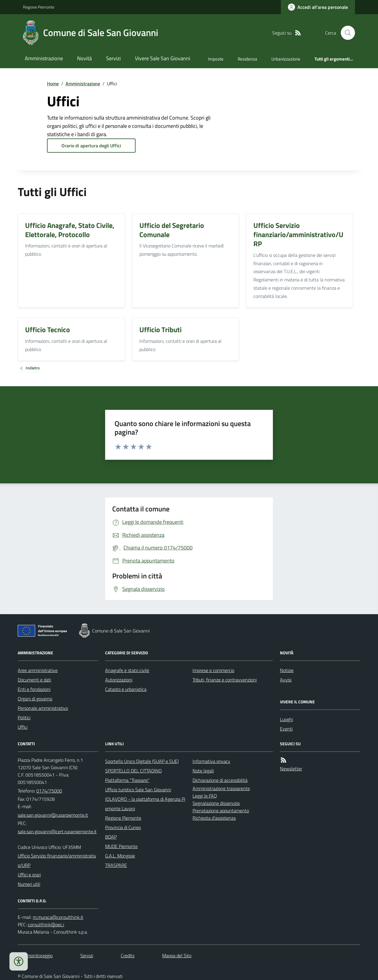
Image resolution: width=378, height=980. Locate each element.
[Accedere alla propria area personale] (318, 7)
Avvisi (286, 680)
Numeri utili (29, 884)
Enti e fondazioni (34, 689)
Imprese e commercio (213, 670)
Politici (24, 718)
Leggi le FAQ (205, 796)
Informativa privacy (211, 761)
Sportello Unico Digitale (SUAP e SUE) (142, 761)
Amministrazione (44, 58)
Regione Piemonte (39, 7)
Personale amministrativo (43, 708)
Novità (84, 58)
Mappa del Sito (177, 955)
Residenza (247, 59)
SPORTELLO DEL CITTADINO (133, 771)
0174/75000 (49, 791)
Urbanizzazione (286, 59)
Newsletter (291, 769)
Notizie (287, 670)
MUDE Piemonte (121, 846)
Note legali (203, 771)
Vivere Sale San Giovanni (163, 58)
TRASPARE (116, 865)
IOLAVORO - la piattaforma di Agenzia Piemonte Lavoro (145, 804)
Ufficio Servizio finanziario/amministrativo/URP (57, 860)
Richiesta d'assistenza (214, 818)
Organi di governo (35, 699)
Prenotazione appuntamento (221, 811)
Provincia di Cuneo (123, 827)
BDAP (111, 837)
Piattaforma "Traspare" (127, 780)
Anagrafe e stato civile (127, 670)
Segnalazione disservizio (216, 803)
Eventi (286, 729)
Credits (128, 955)
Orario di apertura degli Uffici (91, 146)
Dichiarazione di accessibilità (220, 780)
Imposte (216, 59)
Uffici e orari (29, 875)
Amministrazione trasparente (221, 788)
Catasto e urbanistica (126, 689)
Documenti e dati (34, 680)
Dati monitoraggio (35, 955)
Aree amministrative (38, 670)
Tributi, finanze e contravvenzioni (225, 680)
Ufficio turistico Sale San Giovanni (138, 790)
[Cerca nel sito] (346, 33)
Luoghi (286, 719)
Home (53, 84)
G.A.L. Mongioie (120, 856)
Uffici (23, 727)
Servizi (113, 58)
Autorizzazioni (119, 680)
